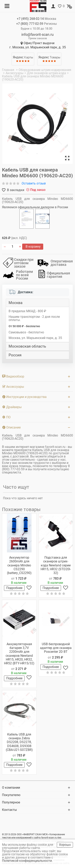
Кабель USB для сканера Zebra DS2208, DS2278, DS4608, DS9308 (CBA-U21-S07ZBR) (19, 742)
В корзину (33, 247)
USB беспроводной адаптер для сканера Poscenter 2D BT (56, 648)
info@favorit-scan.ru (37, 34)
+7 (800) (30, 24)
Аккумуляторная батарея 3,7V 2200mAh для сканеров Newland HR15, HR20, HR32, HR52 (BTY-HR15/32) (19, 654)
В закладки (15, 190)
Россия (15, 355)
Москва (15, 303)
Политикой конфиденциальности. (28, 861)
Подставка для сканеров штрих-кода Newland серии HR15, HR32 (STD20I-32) (56, 565)
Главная (8, 70)
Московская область (27, 346)
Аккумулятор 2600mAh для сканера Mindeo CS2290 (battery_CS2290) (19, 565)
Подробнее (14, 588)
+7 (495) (30, 19)
